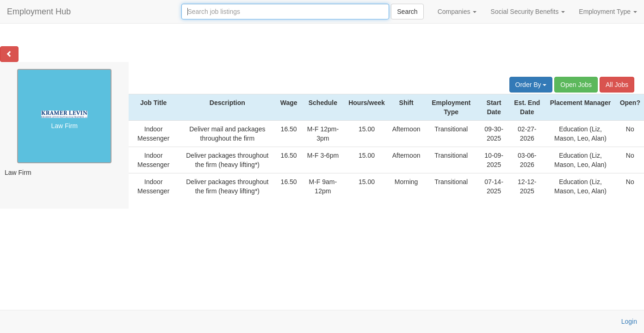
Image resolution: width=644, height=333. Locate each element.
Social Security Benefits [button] (528, 12)
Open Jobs (576, 85)
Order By (531, 85)
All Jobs (617, 85)
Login (629, 321)
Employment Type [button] (608, 12)
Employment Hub (39, 12)
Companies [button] (457, 12)
